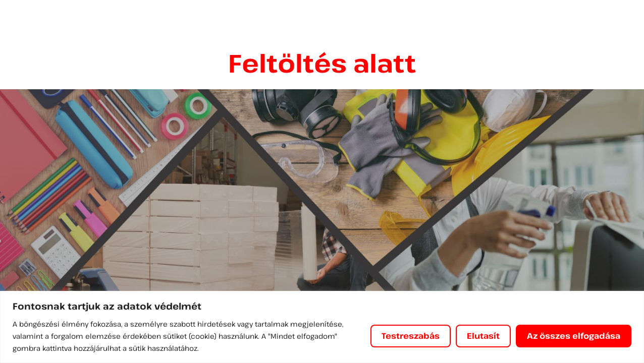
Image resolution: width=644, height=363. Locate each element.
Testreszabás (411, 336)
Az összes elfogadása (574, 336)
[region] (322, 327)
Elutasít (483, 336)
